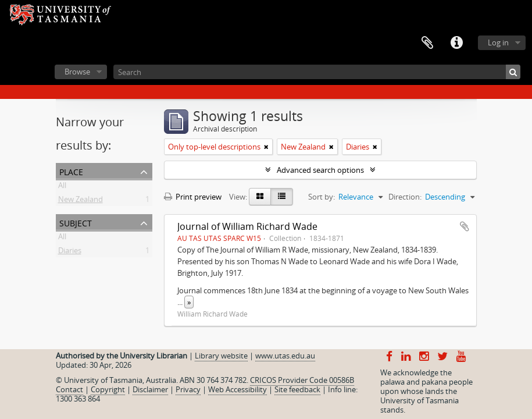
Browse (77, 72)
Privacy (188, 389)
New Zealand (81, 201)
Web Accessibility (238, 389)
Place (71, 171)
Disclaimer (150, 389)
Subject (76, 222)
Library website (221, 356)
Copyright (108, 389)
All (62, 187)
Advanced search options (320, 170)
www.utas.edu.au (285, 356)
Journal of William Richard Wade (247, 226)
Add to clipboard (465, 226)
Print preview (193, 197)
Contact (69, 389)
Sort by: (322, 197)
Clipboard (427, 43)
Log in (498, 42)
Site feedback (297, 389)
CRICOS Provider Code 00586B (302, 380)
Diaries (70, 253)
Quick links (456, 43)
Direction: (405, 197)
